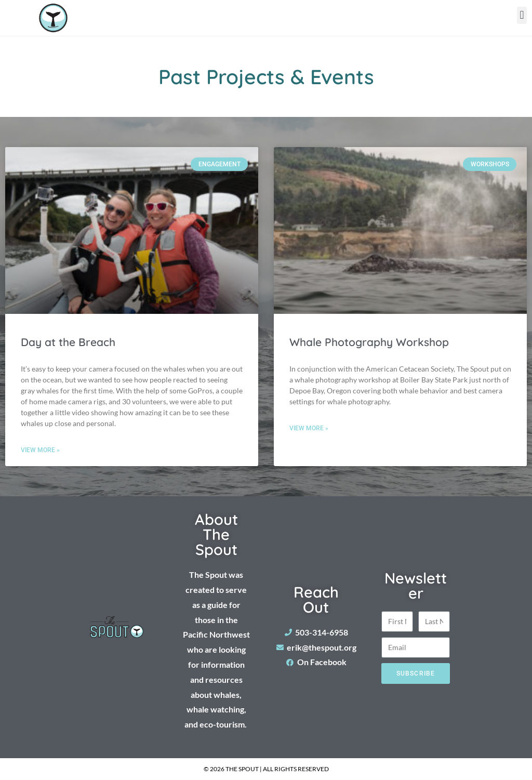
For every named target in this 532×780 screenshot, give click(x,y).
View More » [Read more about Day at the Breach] (40, 450)
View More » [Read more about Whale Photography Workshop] (309, 428)
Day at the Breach (68, 342)
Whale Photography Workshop (369, 342)
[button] (522, 15)
